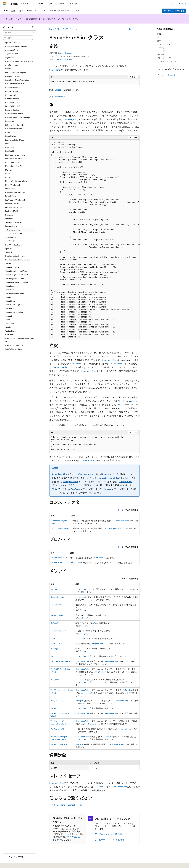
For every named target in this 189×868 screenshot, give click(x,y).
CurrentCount (88, 460)
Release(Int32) (72, 119)
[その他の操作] (137, 29)
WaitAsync (134, 401)
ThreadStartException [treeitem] (14, 305)
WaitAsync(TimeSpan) (59, 744)
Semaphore (55, 70)
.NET (58, 29)
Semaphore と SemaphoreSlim (68, 805)
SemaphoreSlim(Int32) (109, 478)
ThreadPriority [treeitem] (11, 297)
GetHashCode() (57, 615)
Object (58, 90)
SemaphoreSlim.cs (64, 59)
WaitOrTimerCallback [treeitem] (14, 349)
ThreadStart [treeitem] (10, 301)
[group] (94, 240)
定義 (159, 34)
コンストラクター (165, 44)
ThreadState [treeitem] (10, 308)
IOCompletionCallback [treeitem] (14, 125)
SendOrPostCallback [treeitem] (13, 245)
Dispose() (54, 589)
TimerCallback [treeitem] (11, 323)
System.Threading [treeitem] (12, 43)
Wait (120, 401)
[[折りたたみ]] (32, 27)
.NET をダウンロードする (174, 11)
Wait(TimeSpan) (57, 701)
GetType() (54, 623)
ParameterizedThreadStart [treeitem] (16, 192)
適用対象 (161, 54)
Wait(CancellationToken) (60, 661)
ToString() (54, 648)
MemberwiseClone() (58, 631)
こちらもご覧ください (167, 61)
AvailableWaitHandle (59, 558)
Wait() (53, 656)
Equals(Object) (56, 605)
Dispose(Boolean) (57, 597)
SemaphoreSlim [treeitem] (14, 230)
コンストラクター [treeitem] (15, 233)
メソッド (161, 51)
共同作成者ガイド (67, 838)
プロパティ (162, 48)
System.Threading (65, 53)
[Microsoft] (5, 4)
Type (96, 623)
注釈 (159, 41)
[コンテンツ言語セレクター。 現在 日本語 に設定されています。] (9, 864)
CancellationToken (83, 661)
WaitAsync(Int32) (57, 729)
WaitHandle (99, 558)
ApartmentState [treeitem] (12, 50)
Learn (52, 29)
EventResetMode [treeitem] (12, 99)
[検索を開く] (173, 4)
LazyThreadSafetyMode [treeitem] (15, 140)
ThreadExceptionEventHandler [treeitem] (17, 275)
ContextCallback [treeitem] (12, 91)
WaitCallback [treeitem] (10, 331)
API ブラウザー (69, 29)
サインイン (181, 3)
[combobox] (20, 32)
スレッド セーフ (164, 58)
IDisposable (60, 97)
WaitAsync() (55, 708)
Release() (54, 638)
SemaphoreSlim (110, 360)
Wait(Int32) (55, 679)
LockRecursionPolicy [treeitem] (13, 159)
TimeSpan (129, 690)
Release (121, 405)
